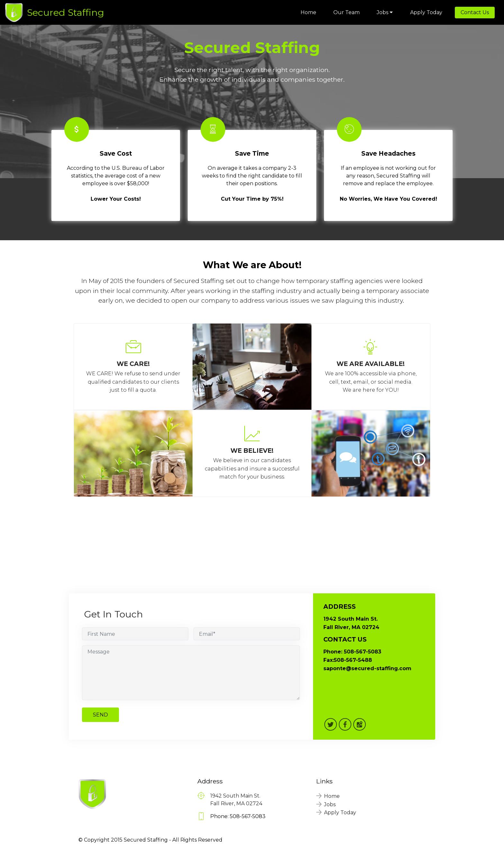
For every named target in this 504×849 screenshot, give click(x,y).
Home (308, 12)
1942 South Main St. (235, 796)
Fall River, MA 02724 (236, 803)
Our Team (346, 12)
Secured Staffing (66, 12)
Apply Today (426, 12)
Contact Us (475, 12)
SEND (100, 715)
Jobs (382, 12)
